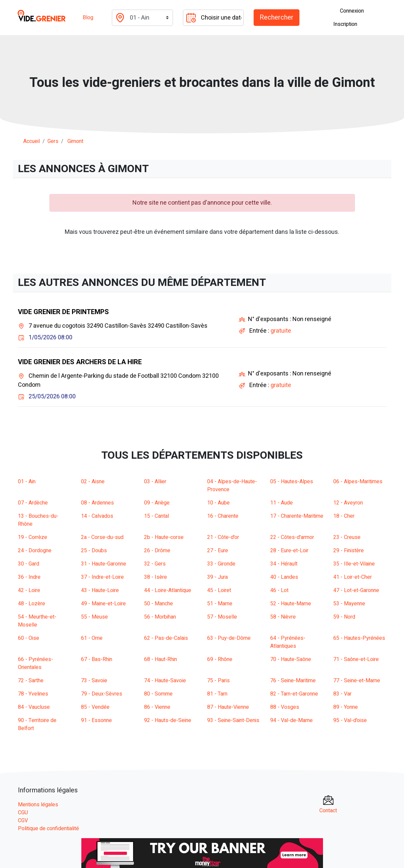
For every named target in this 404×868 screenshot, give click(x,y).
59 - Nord (344, 617)
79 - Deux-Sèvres (102, 694)
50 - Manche (159, 604)
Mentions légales (38, 805)
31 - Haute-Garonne (104, 564)
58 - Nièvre (283, 617)
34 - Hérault (284, 564)
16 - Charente (223, 516)
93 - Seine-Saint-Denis (233, 720)
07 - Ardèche (33, 503)
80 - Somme (158, 694)
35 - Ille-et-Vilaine (354, 564)
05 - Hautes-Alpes (292, 482)
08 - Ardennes (97, 503)
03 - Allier (155, 482)
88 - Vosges (285, 707)
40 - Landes (284, 577)
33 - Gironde (221, 564)
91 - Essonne (96, 720)
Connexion (352, 11)
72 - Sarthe (31, 681)
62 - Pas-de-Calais (166, 638)
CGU (23, 813)
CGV (23, 821)
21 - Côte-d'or (223, 537)
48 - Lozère (32, 604)
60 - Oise (29, 638)
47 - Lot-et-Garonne (356, 590)
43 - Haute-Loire (100, 590)
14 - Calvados (97, 516)
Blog (88, 18)
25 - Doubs (94, 551)
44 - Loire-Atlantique (168, 590)
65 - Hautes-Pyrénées (359, 638)
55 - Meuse (94, 617)
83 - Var (342, 694)
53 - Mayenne (349, 604)
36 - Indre (29, 577)
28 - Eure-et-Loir (289, 551)
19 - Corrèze (33, 537)
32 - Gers (155, 564)
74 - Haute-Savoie (165, 681)
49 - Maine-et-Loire (103, 604)
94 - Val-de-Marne (291, 720)
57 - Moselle (222, 617)
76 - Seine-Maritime (293, 681)
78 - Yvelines (33, 694)
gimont (75, 141)
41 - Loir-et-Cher (353, 577)
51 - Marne (220, 604)
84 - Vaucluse (34, 707)
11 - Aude (282, 503)
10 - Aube (218, 503)
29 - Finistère (349, 551)
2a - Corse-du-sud (102, 537)
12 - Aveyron (348, 503)
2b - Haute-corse (164, 537)
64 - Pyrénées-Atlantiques (288, 642)
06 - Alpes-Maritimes (358, 482)
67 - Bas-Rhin (97, 659)
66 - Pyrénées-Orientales (36, 663)
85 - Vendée (95, 707)
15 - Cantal (157, 516)
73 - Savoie (94, 681)
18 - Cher (344, 516)
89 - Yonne (346, 707)
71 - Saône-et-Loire (356, 659)
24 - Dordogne (35, 551)
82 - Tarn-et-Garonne (294, 694)
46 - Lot (279, 590)
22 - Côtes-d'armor (292, 537)
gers (53, 141)
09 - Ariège (157, 503)
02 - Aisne (93, 482)
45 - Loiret (219, 590)
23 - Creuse (347, 537)
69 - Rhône (220, 659)
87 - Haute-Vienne (228, 707)
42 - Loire (29, 590)
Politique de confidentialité (48, 829)
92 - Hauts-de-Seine (168, 720)
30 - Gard (29, 564)
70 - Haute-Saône (291, 659)
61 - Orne (92, 638)
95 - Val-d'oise (350, 720)
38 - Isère (156, 577)
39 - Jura (217, 577)
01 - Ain (27, 482)
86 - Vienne (157, 707)
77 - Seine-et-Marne (357, 681)
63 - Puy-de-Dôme (229, 638)
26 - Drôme (157, 551)
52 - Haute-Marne (291, 604)
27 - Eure (218, 551)
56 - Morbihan (160, 617)
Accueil (32, 141)
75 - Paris (218, 681)
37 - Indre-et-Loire (102, 577)
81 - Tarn (217, 694)
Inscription (345, 24)
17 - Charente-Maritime (297, 516)
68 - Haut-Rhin (161, 659)
